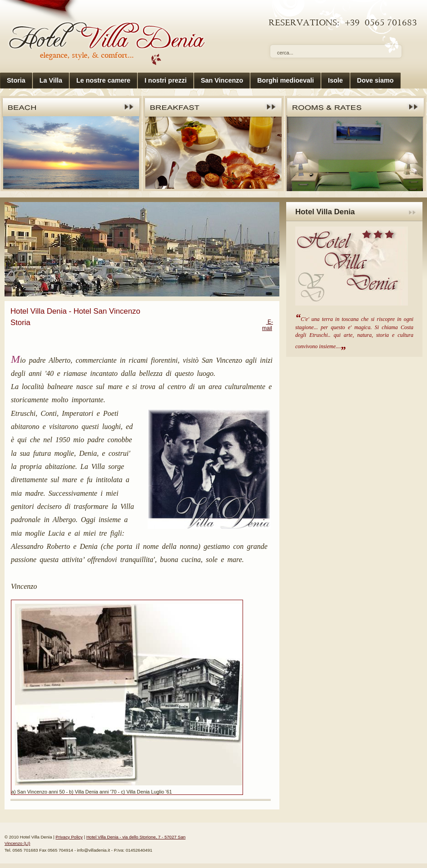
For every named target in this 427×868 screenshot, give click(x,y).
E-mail (268, 325)
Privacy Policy (69, 837)
